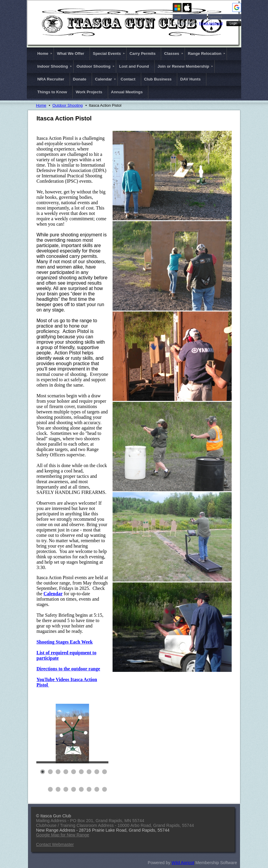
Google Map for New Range (63, 835)
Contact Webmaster (55, 844)
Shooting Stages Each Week (64, 642)
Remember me (187, 23)
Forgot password (211, 23)
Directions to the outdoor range (68, 669)
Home (41, 105)
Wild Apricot (183, 863)
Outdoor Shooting (68, 105)
